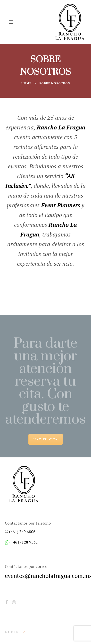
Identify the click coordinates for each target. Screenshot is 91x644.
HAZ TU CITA (46, 439)
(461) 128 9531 (25, 542)
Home (26, 83)
